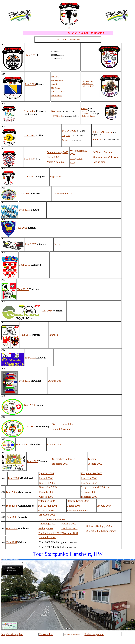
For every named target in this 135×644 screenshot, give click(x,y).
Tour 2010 (29, 405)
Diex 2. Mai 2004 (47, 506)
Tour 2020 (25, 194)
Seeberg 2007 (95, 464)
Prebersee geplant (94, 634)
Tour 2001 (12, 542)
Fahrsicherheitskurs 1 (78, 510)
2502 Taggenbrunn (58, 80)
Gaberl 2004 (73, 506)
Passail (57, 244)
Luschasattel (55, 381)
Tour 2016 (25, 265)
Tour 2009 (30, 427)
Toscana (92, 459)
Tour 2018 (22, 228)
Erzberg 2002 (46, 528)
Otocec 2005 (46, 497)
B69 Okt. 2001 (48, 537)
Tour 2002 (12, 528)
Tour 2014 (47, 311)
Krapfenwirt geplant (12, 634)
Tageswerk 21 (57, 177)
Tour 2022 (29, 159)
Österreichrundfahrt (62, 424)
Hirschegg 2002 (47, 524)
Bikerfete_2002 (70, 533)
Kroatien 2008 (54, 444)
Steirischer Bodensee (64, 459)
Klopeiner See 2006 (92, 473)
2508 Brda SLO (87, 84)
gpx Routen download (72, 634)
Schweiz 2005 (89, 492)
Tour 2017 (30, 244)
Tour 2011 (24, 381)
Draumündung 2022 (58, 152)
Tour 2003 (12, 517)
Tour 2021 (30, 177)
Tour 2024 (30, 111)
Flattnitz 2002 (69, 524)
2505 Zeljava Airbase (59, 92)
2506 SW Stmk (56, 96)
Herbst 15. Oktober (88, 116)
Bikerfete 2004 (46, 510)
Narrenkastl (68, 40)
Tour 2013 (26, 335)
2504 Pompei (56, 88)
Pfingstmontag (89, 483)
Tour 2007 (32, 461)
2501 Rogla (55, 77)
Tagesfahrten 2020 (62, 194)
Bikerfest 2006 (47, 483)
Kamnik (84, 109)
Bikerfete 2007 (60, 464)
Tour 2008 (22, 444)
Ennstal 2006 (46, 478)
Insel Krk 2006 (89, 478)
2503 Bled (55, 84)
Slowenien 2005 (48, 487)
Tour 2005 (11, 492)
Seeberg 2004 (104, 506)
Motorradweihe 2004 (78, 501)
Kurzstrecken (46, 634)
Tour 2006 (13, 478)
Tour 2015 (23, 289)
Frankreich (86, 114)
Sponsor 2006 (46, 473)
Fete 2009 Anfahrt (62, 429)
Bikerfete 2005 (89, 497)
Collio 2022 (53, 157)
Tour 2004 (12, 506)
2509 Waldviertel (88, 86)
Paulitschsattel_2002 (50, 533)
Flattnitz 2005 (47, 492)
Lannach (53, 335)
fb (69, 28)
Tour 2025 (30, 84)
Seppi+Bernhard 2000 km (95, 487)
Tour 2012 (30, 358)
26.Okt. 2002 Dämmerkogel (102, 531)
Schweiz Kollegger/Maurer (101, 526)
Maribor (85, 111)
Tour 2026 (30, 55)
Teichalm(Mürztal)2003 (52, 519)
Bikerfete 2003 (47, 515)
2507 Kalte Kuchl (88, 81)
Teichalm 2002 (69, 528)
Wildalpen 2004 (47, 501)
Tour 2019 (25, 210)
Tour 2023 (30, 135)
